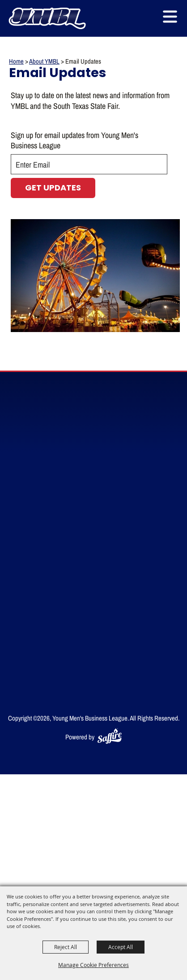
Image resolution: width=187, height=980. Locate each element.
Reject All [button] (66, 947)
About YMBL (44, 61)
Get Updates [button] (53, 188)
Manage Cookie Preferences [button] (93, 965)
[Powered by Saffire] (110, 737)
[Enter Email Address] (89, 164)
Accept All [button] (121, 947)
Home (16, 61)
